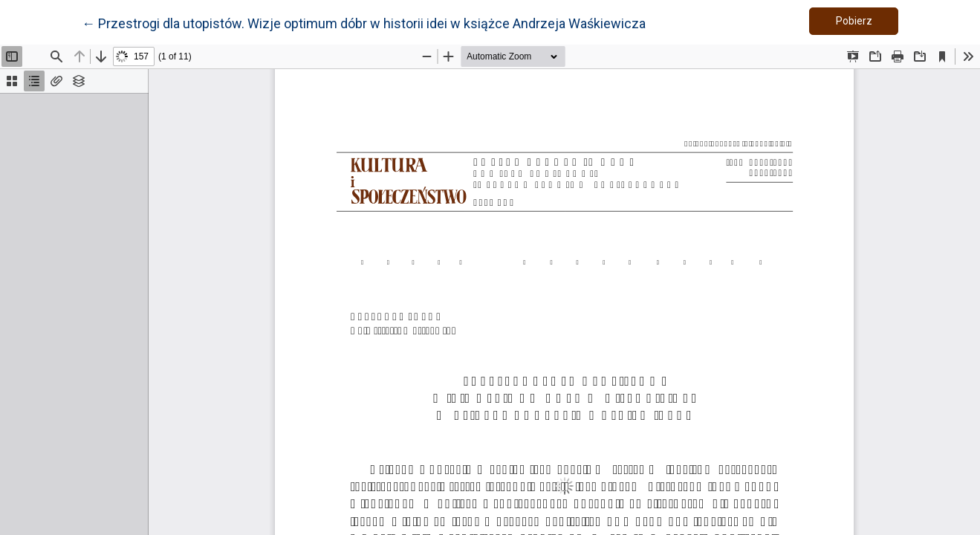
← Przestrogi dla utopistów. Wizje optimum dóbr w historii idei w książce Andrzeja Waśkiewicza (364, 22)
